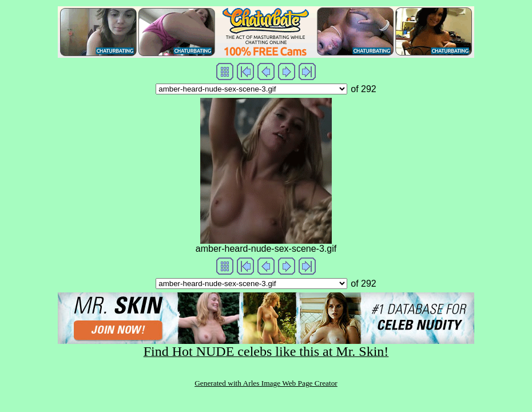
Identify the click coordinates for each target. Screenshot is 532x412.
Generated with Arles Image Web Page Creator (266, 383)
